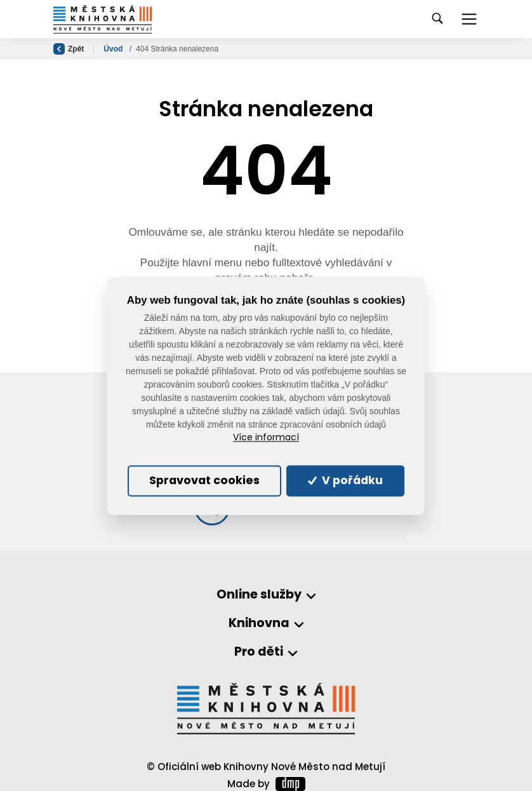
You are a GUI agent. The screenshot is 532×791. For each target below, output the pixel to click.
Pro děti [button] (259, 652)
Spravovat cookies (204, 481)
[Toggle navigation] (469, 19)
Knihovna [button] (259, 624)
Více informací (266, 438)
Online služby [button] (259, 595)
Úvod (114, 49)
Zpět (69, 49)
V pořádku (345, 481)
